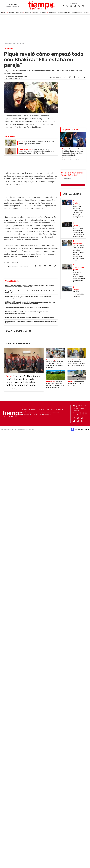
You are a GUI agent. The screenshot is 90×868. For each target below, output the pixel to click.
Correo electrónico (67, 179)
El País (36, 13)
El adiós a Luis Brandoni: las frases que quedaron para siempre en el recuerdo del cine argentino (29, 313)
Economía (25, 409)
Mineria (4, 13)
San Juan (19, 13)
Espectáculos (77, 13)
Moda (86, 13)
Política (11, 13)
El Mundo (43, 13)
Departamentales (64, 13)
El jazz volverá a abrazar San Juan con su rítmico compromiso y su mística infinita (31, 322)
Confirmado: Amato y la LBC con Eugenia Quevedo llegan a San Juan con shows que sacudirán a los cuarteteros (30, 286)
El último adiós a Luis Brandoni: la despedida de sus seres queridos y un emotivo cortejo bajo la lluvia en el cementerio (30, 303)
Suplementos (45, 415)
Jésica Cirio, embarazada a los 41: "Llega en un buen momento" (27, 308)
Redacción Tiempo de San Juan (17, 76)
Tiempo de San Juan (10, 43)
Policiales (52, 13)
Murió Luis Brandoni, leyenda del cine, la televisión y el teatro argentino (30, 317)
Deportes (28, 13)
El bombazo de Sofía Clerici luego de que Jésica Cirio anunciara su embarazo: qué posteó (28, 297)
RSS (38, 418)
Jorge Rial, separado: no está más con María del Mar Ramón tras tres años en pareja (31, 292)
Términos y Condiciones (29, 418)
